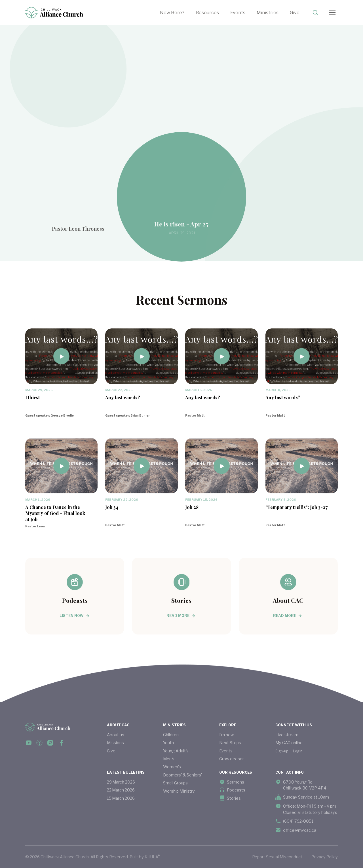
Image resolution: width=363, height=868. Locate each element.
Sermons (236, 782)
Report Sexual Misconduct (277, 857)
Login (298, 751)
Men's (169, 759)
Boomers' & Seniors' (182, 775)
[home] (54, 13)
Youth (168, 743)
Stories (234, 798)
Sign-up (282, 751)
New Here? (172, 12)
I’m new (226, 735)
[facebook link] (29, 743)
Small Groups (175, 783)
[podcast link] (39, 743)
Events (238, 12)
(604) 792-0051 (298, 821)
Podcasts (236, 790)
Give (295, 12)
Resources (207, 12)
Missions (115, 743)
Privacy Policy (325, 857)
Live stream (287, 735)
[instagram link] (50, 743)
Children (171, 735)
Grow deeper (232, 759)
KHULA (152, 857)
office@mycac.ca (300, 830)
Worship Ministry (179, 791)
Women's (172, 767)
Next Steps (230, 743)
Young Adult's (176, 751)
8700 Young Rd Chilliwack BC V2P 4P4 (305, 785)
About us (116, 735)
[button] (213, 13)
